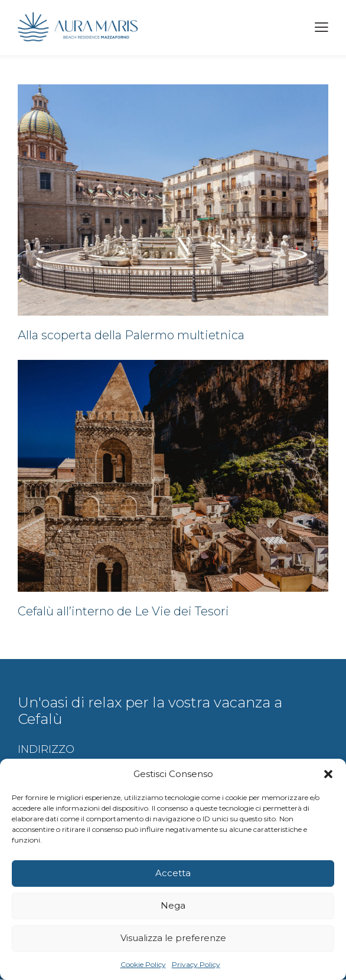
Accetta (173, 873)
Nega (173, 905)
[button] (328, 774)
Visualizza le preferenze (173, 938)
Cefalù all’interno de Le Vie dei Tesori (123, 612)
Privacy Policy (196, 964)
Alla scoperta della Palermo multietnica (131, 335)
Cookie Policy (143, 964)
